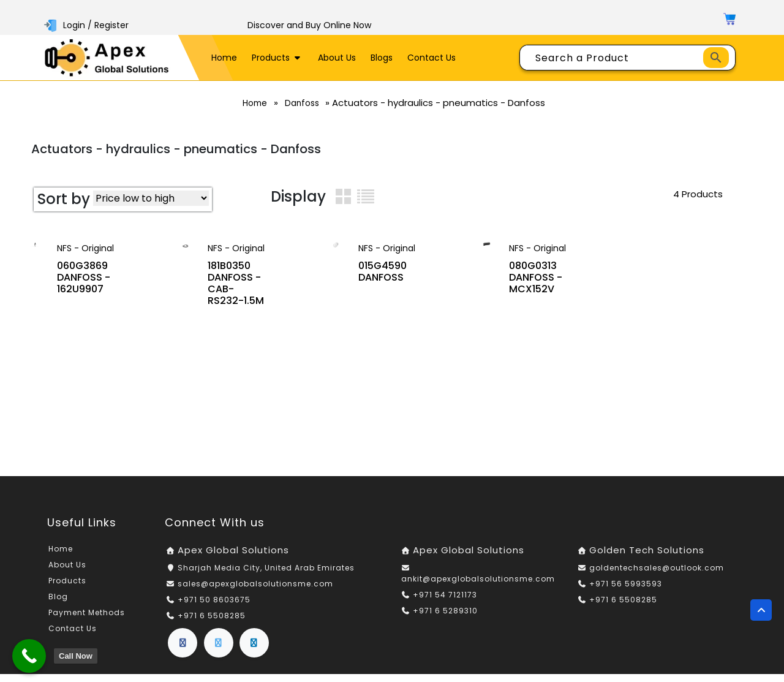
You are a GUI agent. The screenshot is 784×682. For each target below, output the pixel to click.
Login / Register (88, 25)
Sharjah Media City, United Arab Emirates (266, 576)
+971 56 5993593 (626, 592)
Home (224, 58)
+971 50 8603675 (214, 608)
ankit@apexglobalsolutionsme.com (478, 587)
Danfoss (306, 103)
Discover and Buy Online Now (309, 25)
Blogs (382, 58)
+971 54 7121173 (445, 603)
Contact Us (432, 58)
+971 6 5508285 (212, 623)
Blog (58, 605)
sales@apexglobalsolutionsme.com (255, 592)
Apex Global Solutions (233, 559)
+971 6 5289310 (445, 619)
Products (277, 58)
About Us (337, 58)
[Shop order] (151, 198)
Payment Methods (87, 621)
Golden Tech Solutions (647, 559)
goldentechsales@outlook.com (657, 576)
